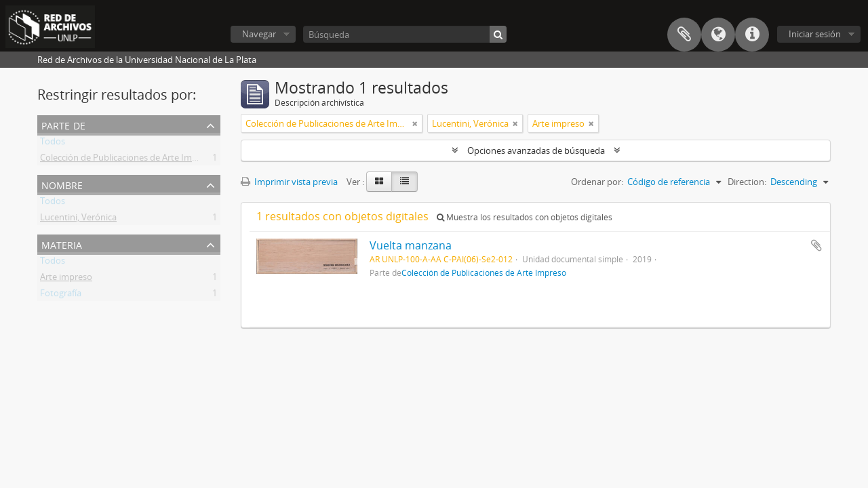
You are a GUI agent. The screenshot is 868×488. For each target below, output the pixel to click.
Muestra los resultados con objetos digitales (525, 217)
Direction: (747, 182)
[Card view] (379, 182)
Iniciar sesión (815, 34)
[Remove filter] (415, 123)
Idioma (718, 35)
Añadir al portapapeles (816, 245)
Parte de (63, 124)
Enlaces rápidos (752, 35)
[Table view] (405, 182)
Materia (62, 244)
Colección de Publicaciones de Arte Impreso (127, 160)
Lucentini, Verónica (78, 220)
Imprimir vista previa (289, 182)
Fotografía (61, 296)
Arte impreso (66, 279)
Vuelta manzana (411, 245)
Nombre (62, 184)
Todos (53, 144)
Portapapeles (684, 35)
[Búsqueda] (405, 34)
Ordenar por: (597, 182)
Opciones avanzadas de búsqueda (536, 150)
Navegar (259, 34)
